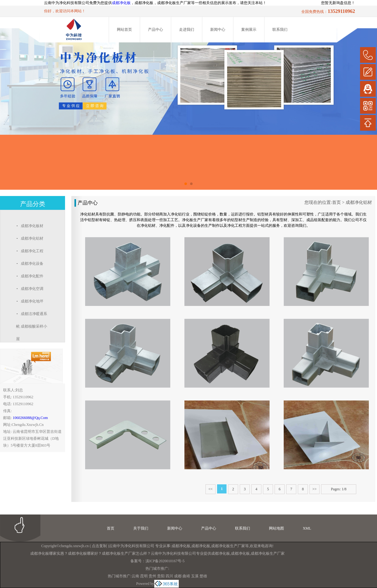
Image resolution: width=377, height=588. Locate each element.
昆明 (144, 576)
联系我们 (280, 30)
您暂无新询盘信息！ (338, 3)
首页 (336, 202)
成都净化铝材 (359, 202)
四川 (169, 576)
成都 (178, 576)
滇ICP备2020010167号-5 (165, 561)
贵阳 (161, 576)
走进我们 (187, 30)
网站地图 (276, 528)
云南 (135, 576)
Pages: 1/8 (339, 489)
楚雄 (203, 576)
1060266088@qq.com (30, 418)
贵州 (152, 576)
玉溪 (195, 576)
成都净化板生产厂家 (228, 546)
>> (314, 489)
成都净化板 (121, 3)
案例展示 (249, 30)
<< (210, 489)
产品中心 (156, 30)
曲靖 (186, 576)
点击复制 (99, 546)
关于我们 (141, 528)
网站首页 (124, 30)
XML (307, 528)
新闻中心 (218, 30)
